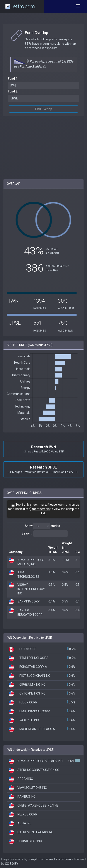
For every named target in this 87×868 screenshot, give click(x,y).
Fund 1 (13, 79)
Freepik (33, 859)
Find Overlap (44, 109)
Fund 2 (13, 91)
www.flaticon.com (59, 859)
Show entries (42, 526)
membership (41, 509)
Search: (45, 534)
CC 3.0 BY (12, 864)
